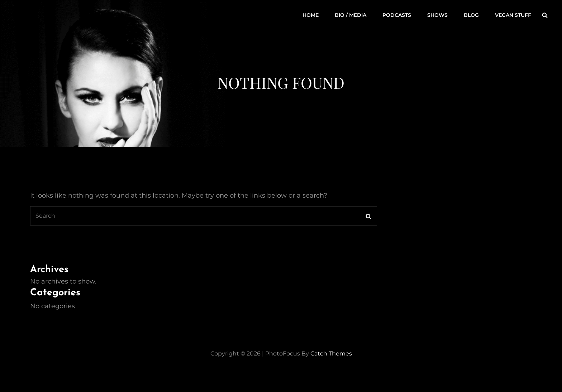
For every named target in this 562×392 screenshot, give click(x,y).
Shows (437, 15)
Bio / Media (351, 15)
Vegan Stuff (513, 15)
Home (311, 15)
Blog (471, 15)
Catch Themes (331, 354)
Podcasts (397, 15)
